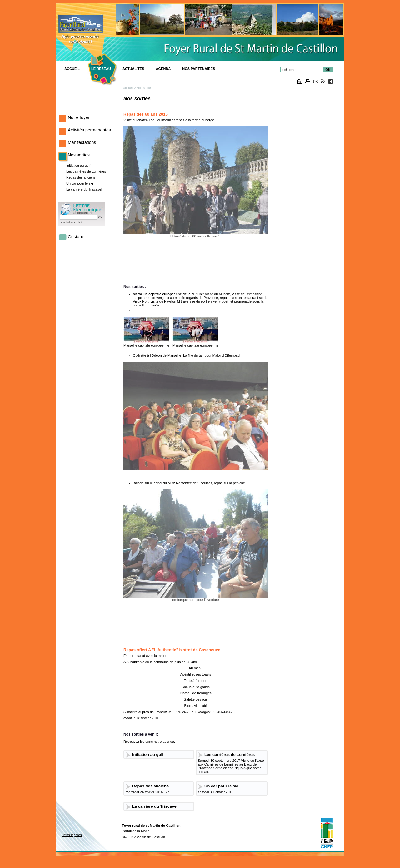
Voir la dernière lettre (72, 222)
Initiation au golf (78, 166)
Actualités (133, 69)
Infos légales (72, 835)
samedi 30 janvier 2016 (216, 792)
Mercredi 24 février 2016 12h (148, 792)
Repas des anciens (81, 177)
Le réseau (101, 69)
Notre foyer (79, 117)
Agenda (163, 69)
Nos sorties (79, 155)
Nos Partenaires (199, 69)
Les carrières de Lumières (86, 171)
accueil (128, 88)
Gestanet (77, 237)
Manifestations (82, 142)
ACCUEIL (72, 69)
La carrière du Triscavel (84, 189)
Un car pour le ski (80, 183)
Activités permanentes (89, 130)
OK (328, 70)
